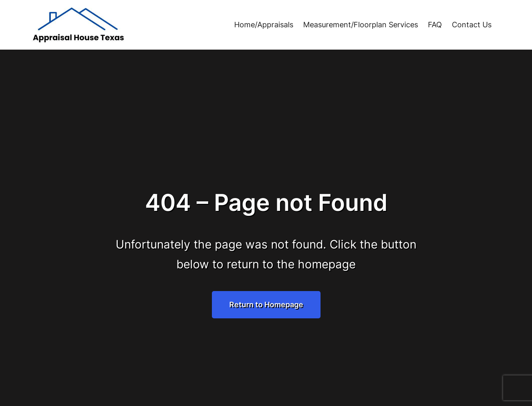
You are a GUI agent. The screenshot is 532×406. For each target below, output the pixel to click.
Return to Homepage (266, 304)
